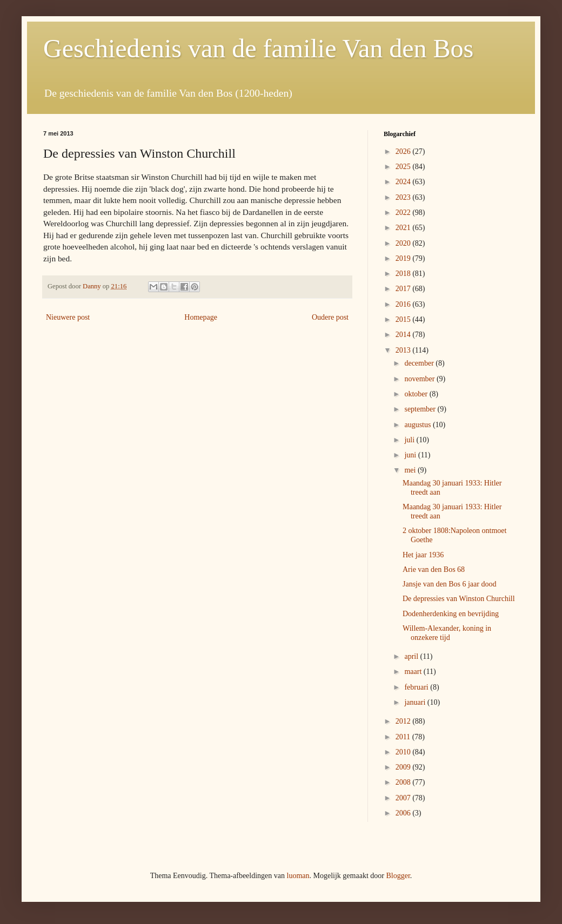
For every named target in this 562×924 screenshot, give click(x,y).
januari (416, 702)
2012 (404, 721)
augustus (419, 425)
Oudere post (330, 317)
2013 (404, 350)
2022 (404, 213)
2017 (404, 289)
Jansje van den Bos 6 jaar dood (449, 584)
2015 (404, 319)
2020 (404, 243)
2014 (404, 335)
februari (417, 687)
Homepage (201, 317)
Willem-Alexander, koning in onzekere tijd (447, 633)
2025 (404, 167)
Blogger (398, 876)
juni (411, 455)
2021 (404, 228)
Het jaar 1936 (423, 555)
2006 (404, 813)
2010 (404, 752)
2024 (404, 182)
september (421, 409)
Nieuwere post (68, 317)
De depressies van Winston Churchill (459, 599)
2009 (404, 767)
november (420, 379)
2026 (404, 151)
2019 (404, 258)
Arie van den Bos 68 (434, 569)
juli (410, 440)
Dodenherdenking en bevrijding (451, 614)
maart (414, 672)
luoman (298, 876)
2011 (404, 737)
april (412, 656)
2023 (404, 197)
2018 (404, 274)
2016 (404, 304)
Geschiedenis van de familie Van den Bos (258, 48)
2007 (404, 798)
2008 (404, 782)
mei (411, 470)
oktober (417, 394)
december (420, 363)
